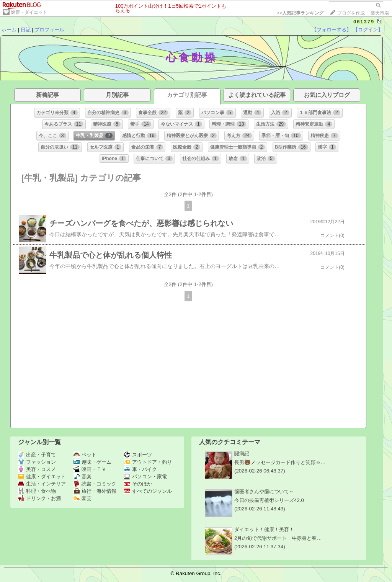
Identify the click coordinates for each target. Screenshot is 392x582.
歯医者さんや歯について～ (264, 491)
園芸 (82, 498)
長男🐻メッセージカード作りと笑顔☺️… (280, 462)
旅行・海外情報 (95, 491)
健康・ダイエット (29, 12)
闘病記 (242, 454)
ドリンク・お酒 (39, 498)
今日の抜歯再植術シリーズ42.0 (269, 500)
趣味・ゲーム (92, 462)
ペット (85, 455)
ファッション (37, 462)
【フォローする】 (332, 30)
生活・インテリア (42, 484)
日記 (26, 30)
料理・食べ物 (37, 491)
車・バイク (140, 469)
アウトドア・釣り (148, 462)
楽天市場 (380, 13)
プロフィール (49, 30)
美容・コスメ (37, 469)
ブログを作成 (351, 13)
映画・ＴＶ (90, 469)
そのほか (138, 484)
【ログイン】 (368, 30)
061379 (364, 22)
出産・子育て (37, 455)
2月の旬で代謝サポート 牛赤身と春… (278, 538)
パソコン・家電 (145, 477)
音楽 (82, 477)
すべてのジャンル (148, 491)
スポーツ (138, 455)
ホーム (9, 30)
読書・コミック (95, 484)
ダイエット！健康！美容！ (264, 529)
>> (300, 13)
